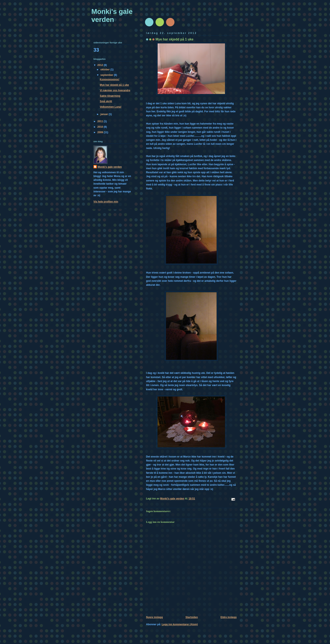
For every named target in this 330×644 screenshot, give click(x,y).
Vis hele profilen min (106, 202)
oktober (105, 70)
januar (104, 114)
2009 (101, 132)
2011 (101, 121)
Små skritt (106, 101)
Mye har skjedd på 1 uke (114, 85)
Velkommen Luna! (111, 107)
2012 (101, 65)
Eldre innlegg (229, 617)
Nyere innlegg (154, 617)
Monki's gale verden (112, 15)
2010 (101, 127)
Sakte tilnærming (110, 96)
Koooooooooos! (110, 79)
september (107, 75)
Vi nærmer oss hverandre (115, 90)
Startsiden (192, 617)
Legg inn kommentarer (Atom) (180, 624)
